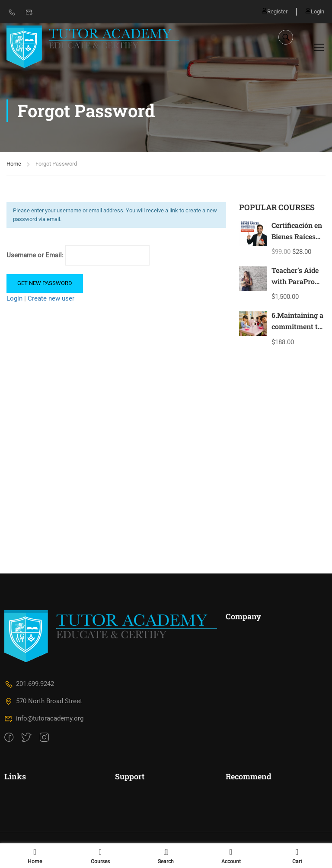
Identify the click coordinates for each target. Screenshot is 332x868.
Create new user (51, 299)
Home (14, 165)
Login (315, 11)
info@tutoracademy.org (44, 720)
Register (275, 11)
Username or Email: (78, 256)
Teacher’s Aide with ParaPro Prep (295, 282)
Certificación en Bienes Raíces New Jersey (297, 237)
